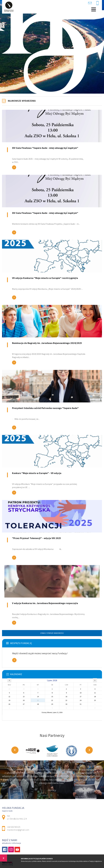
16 (66, 697)
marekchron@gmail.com (90, 3)
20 (24, 700)
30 (66, 704)
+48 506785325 (97, 3)
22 (52, 700)
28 (38, 704)
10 (81, 693)
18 (95, 697)
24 (81, 700)
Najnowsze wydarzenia (22, 101)
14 (38, 697)
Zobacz (14, 660)
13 (24, 697)
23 (66, 700)
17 (81, 697)
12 (9, 697)
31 (81, 704)
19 (9, 700)
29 (52, 704)
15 (52, 697)
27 (24, 704)
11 (95, 693)
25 (95, 700)
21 (38, 700)
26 (9, 704)
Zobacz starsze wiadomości (52, 633)
